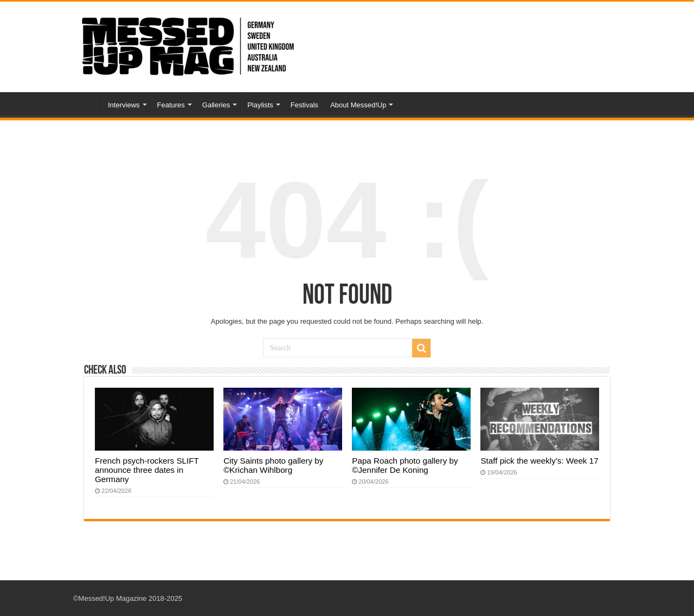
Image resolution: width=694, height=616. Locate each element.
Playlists (260, 105)
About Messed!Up (358, 105)
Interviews (124, 105)
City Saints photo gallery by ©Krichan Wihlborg (273, 465)
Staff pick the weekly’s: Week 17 (539, 461)
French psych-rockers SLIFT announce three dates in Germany (147, 470)
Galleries (216, 105)
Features (171, 105)
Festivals (304, 105)
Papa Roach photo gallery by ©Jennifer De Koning (405, 465)
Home (87, 104)
